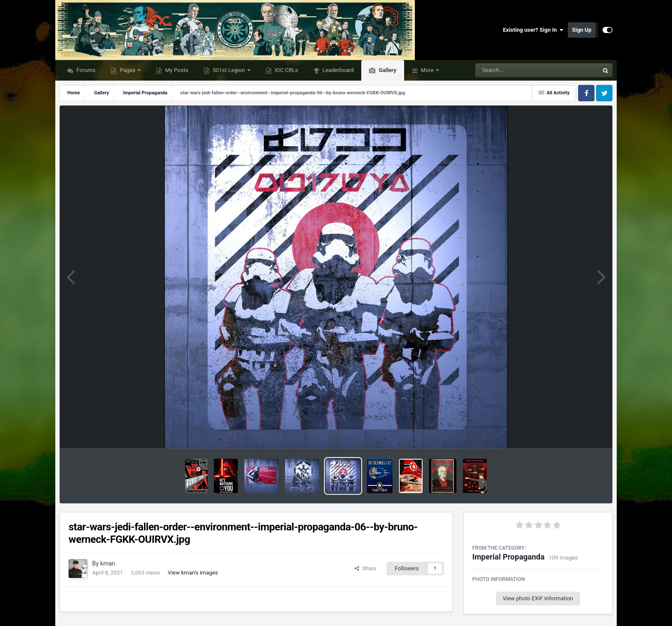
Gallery (387, 70)
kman (108, 563)
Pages (127, 70)
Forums (85, 70)
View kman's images (193, 573)
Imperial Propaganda (508, 557)
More (427, 70)
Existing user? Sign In (533, 30)
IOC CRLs (286, 70)
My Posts (176, 70)
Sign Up (582, 30)
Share (365, 568)
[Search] (516, 70)
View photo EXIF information (538, 598)
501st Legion (229, 70)
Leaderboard (337, 70)
